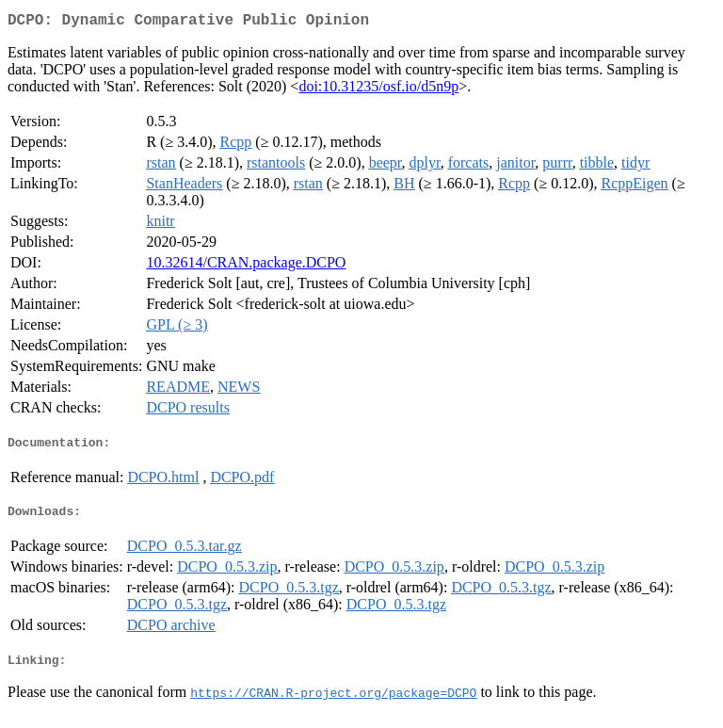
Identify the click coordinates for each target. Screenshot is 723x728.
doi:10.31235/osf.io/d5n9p (378, 90)
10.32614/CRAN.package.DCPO (246, 266)
